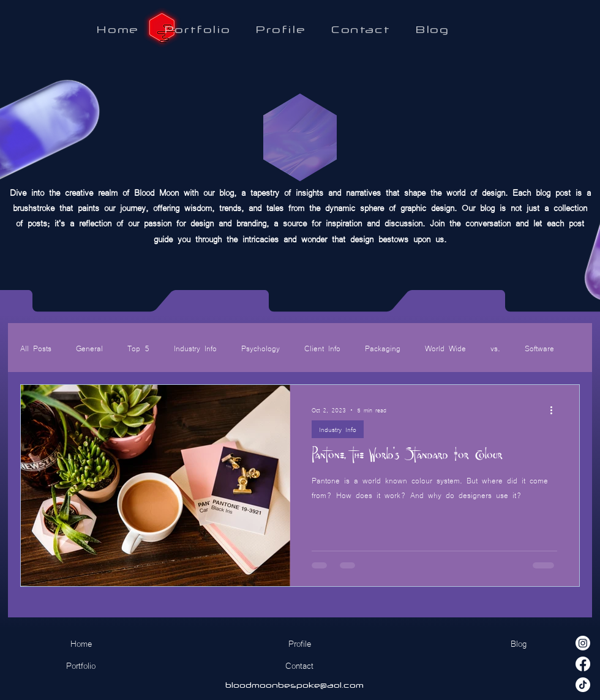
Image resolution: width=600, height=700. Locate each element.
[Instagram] (583, 643)
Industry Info (195, 348)
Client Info (322, 348)
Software (539, 348)
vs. (495, 348)
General (89, 348)
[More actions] (555, 410)
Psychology (261, 348)
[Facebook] (583, 664)
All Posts (36, 348)
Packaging (383, 348)
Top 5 (138, 348)
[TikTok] (583, 685)
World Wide (445, 348)
